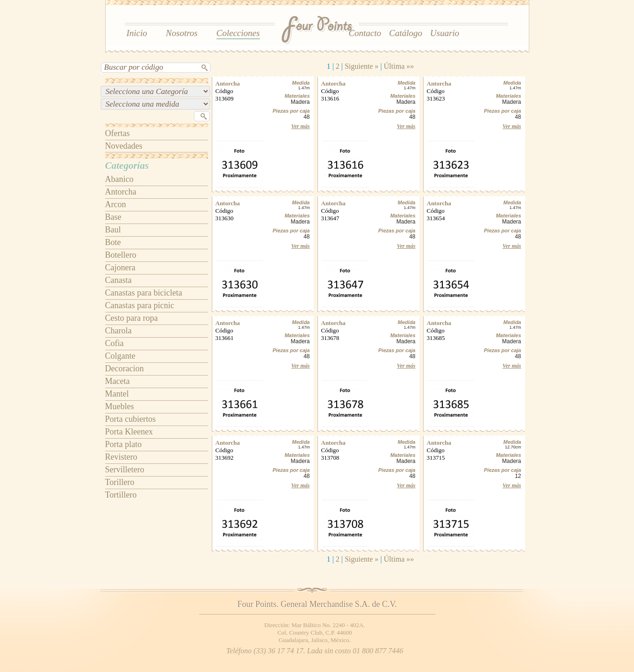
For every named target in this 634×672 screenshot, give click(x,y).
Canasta (119, 280)
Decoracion (125, 369)
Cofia (115, 343)
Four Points (318, 30)
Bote (113, 242)
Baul (113, 230)
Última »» (399, 66)
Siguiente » (361, 66)
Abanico (119, 179)
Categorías (127, 166)
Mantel (117, 394)
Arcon (116, 204)
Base (113, 217)
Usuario (445, 33)
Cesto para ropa (132, 318)
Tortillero (121, 495)
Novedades (124, 146)
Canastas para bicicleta (144, 293)
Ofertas (118, 133)
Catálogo (406, 33)
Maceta (118, 381)
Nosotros (182, 33)
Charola (119, 331)
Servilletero (125, 470)
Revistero (121, 457)
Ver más (301, 126)
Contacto (365, 33)
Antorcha (121, 192)
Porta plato (124, 444)
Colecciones (238, 33)
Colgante (120, 356)
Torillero (120, 482)
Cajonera (120, 267)
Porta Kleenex (129, 432)
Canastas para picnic (140, 305)
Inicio (137, 33)
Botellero (121, 255)
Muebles (120, 406)
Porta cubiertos (130, 419)
